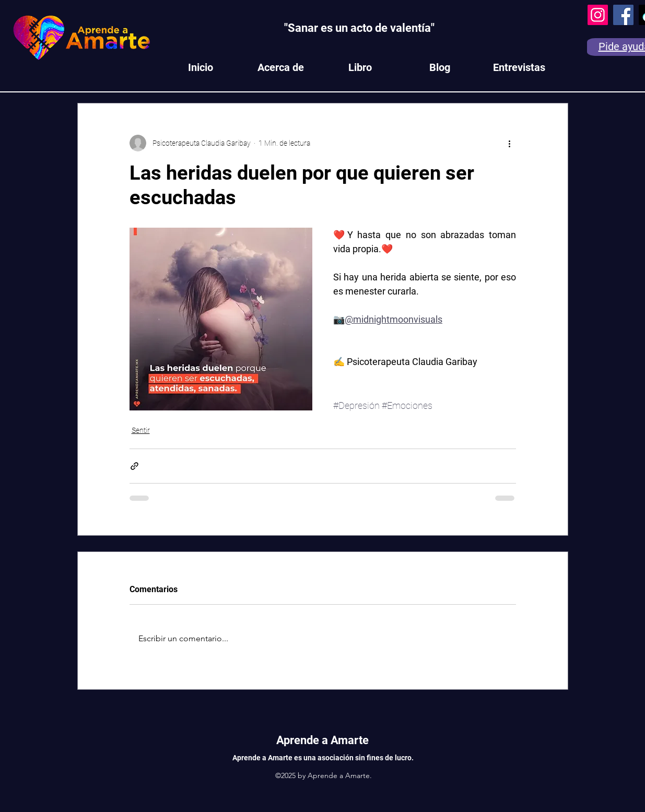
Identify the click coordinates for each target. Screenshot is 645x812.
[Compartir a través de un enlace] (134, 466)
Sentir (141, 430)
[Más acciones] (510, 143)
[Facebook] (623, 15)
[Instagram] (598, 15)
